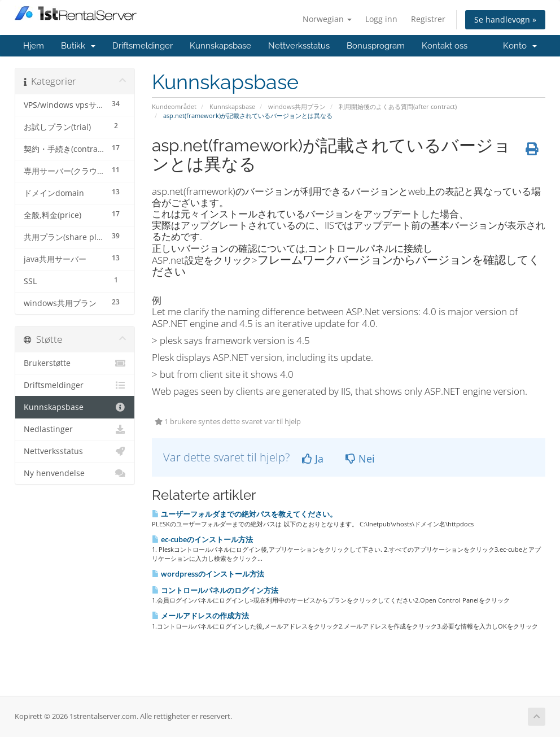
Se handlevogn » (505, 19)
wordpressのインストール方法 (208, 574)
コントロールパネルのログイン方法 (215, 590)
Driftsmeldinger (143, 46)
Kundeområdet (174, 106)
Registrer (428, 19)
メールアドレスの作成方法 (200, 616)
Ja (313, 459)
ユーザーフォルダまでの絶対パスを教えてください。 (244, 514)
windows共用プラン (297, 106)
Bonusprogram (376, 46)
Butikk (78, 46)
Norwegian (327, 19)
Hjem (34, 46)
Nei (360, 459)
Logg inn (381, 19)
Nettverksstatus (299, 46)
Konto (520, 46)
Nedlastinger (75, 429)
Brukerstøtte (75, 363)
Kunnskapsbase (220, 46)
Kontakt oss (445, 46)
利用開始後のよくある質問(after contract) (398, 106)
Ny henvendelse (75, 473)
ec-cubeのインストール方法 (202, 539)
